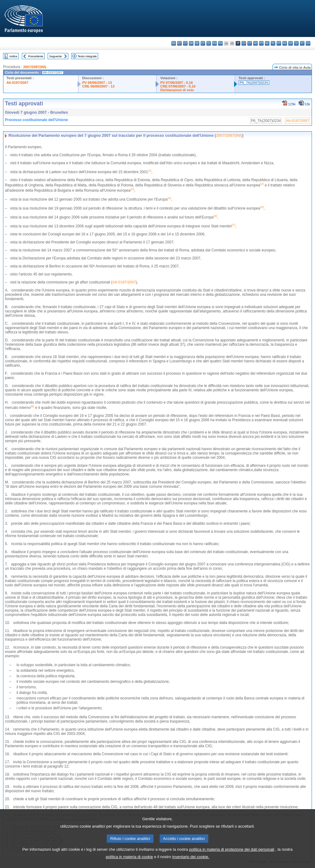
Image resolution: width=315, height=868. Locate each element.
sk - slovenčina (291, 43)
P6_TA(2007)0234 (254, 83)
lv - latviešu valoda (244, 43)
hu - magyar (255, 43)
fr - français (220, 43)
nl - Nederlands (267, 43)
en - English (215, 43)
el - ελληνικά (209, 43)
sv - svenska (308, 43)
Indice (14, 56)
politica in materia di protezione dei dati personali (232, 859)
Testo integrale (87, 56)
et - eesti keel (203, 43)
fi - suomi (302, 43)
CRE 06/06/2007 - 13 (98, 86)
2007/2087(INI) (35, 67)
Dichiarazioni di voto (177, 90)
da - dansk (191, 43)
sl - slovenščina (296, 43)
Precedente (36, 56)
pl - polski (273, 43)
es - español (179, 43)
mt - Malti (261, 43)
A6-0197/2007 (17, 83)
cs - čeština (185, 43)
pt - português (279, 43)
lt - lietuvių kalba (250, 43)
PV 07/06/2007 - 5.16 (177, 83)
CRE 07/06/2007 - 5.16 (178, 86)
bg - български (174, 43)
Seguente (56, 56)
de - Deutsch (197, 43)
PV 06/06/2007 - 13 (97, 83)
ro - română (285, 43)
